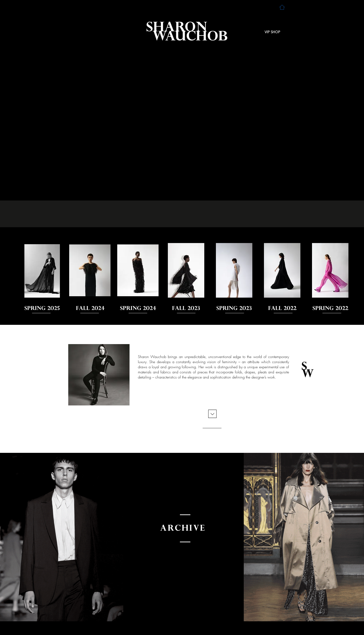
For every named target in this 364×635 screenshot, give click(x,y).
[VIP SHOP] (272, 32)
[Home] (282, 7)
